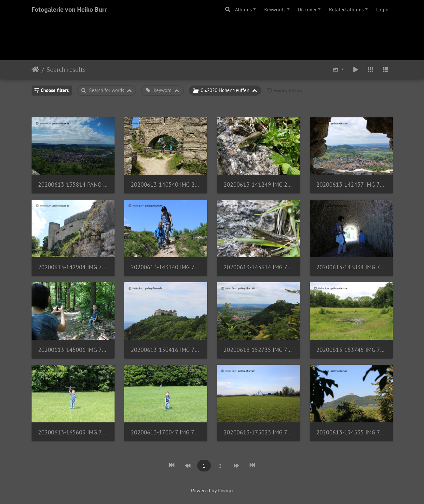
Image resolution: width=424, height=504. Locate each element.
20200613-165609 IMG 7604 (73, 432)
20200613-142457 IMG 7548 (351, 185)
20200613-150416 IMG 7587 (166, 350)
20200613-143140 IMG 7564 (166, 267)
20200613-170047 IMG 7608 (166, 432)
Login (382, 9)
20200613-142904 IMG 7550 (73, 267)
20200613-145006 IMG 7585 (73, 350)
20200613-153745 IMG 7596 (351, 350)
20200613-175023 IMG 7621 (259, 432)
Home (35, 70)
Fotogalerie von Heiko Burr (69, 9)
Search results (66, 70)
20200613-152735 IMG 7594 (259, 350)
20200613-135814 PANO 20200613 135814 (73, 185)
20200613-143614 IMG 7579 (259, 267)
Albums (243, 9)
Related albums (346, 9)
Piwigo (225, 490)
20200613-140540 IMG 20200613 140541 (166, 185)
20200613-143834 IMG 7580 (351, 267)
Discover (307, 9)
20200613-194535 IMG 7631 (351, 432)
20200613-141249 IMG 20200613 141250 (259, 185)
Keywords (275, 9)
